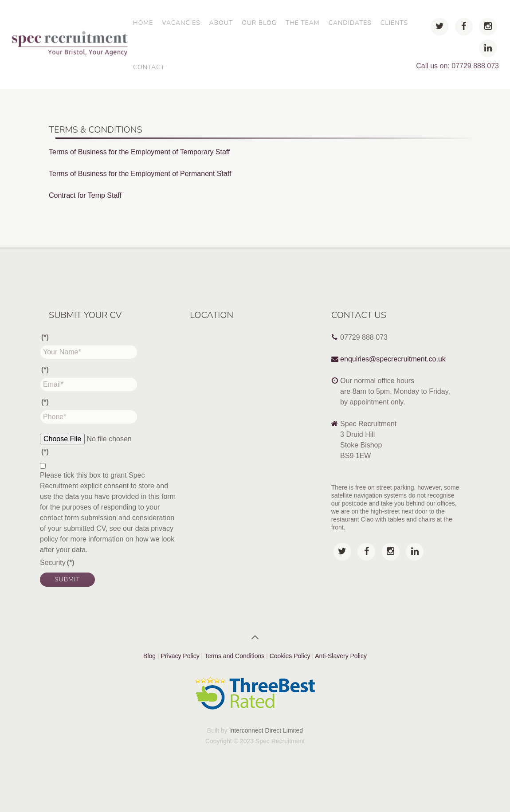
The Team (303, 23)
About (221, 23)
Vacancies (181, 23)
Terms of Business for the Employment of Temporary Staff (139, 152)
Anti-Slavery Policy (341, 656)
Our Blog (259, 23)
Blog (149, 656)
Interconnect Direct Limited (266, 730)
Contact (149, 67)
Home (143, 23)
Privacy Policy (180, 656)
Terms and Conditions (234, 656)
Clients (394, 23)
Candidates (350, 23)
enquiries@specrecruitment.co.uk (393, 359)
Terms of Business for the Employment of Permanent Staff (140, 174)
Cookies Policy (291, 656)
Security (57, 563)
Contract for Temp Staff (85, 195)
